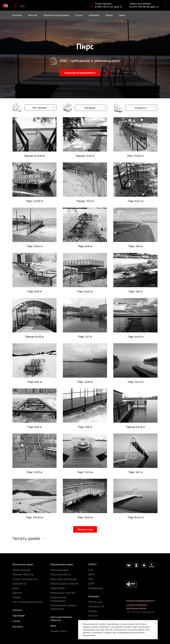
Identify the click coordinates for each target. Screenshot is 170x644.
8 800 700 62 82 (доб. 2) (109, 7)
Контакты (18, 627)
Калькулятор (19, 584)
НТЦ (91, 570)
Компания (94, 596)
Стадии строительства (25, 579)
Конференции (96, 588)
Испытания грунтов (61, 574)
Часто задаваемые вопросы (28, 602)
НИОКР (92, 564)
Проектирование (22, 570)
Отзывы (92, 611)
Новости (93, 615)
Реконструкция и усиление (64, 584)
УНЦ (91, 579)
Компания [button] (94, 15)
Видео (109, 15)
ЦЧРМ (92, 574)
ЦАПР (91, 584)
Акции (16, 588)
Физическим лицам (23, 564)
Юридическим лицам (62, 564)
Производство (96, 606)
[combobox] (40, 108)
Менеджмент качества (63, 593)
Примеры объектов (23, 574)
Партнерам (19, 615)
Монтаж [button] (33, 15)
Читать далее (27, 538)
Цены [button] (122, 15)
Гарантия (17, 593)
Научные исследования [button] (56, 15)
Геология (17, 15)
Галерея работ (58, 588)
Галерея (17, 597)
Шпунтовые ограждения (63, 579)
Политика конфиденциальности (140, 601)
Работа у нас (95, 602)
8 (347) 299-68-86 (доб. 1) (144, 7)
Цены (53, 626)
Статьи (79, 15)
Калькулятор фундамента (80, 73)
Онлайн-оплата (59, 631)
